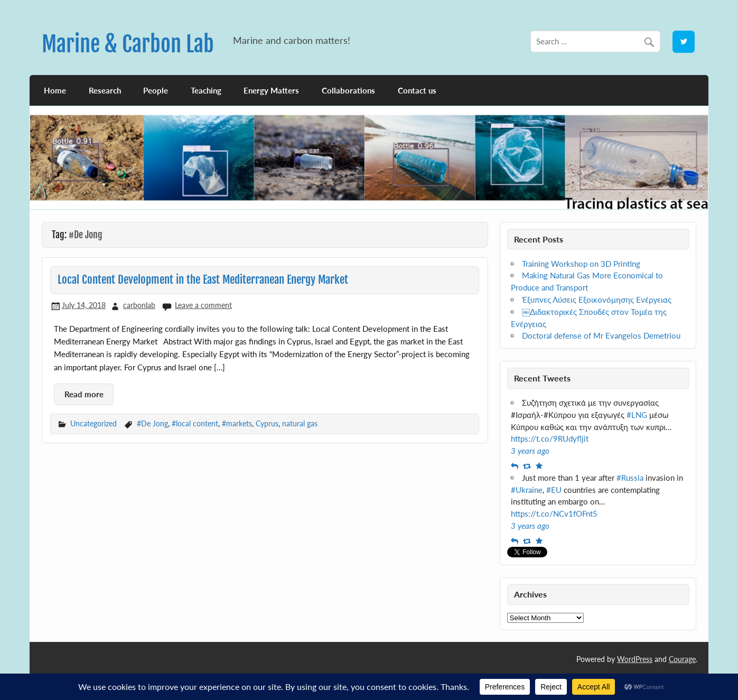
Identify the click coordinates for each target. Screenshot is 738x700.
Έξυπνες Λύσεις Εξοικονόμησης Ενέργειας (597, 300)
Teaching (206, 90)
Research (105, 90)
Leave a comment (203, 305)
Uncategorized (94, 423)
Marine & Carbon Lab (128, 44)
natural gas (300, 423)
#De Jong (152, 423)
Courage (682, 659)
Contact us (417, 90)
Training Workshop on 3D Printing (581, 264)
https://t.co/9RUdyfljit (550, 438)
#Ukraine (527, 490)
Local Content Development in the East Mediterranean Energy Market (203, 279)
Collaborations (348, 90)
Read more (84, 394)
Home (55, 90)
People (156, 90)
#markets (237, 423)
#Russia (630, 478)
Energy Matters (271, 90)
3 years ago (530, 451)
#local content (195, 423)
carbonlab (139, 305)
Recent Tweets (542, 378)
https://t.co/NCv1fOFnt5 (554, 514)
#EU (554, 490)
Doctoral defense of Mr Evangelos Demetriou (601, 335)
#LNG (637, 415)
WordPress (635, 659)
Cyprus (267, 423)
